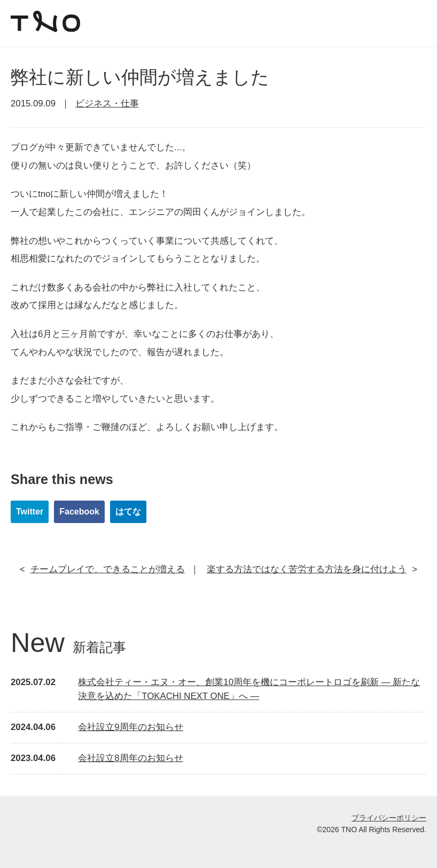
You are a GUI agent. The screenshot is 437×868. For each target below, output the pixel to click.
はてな (128, 512)
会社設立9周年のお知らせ (130, 727)
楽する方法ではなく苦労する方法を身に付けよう (307, 569)
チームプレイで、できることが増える (108, 569)
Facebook (79, 512)
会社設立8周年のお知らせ (130, 758)
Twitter (30, 512)
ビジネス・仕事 (107, 103)
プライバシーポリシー (389, 818)
